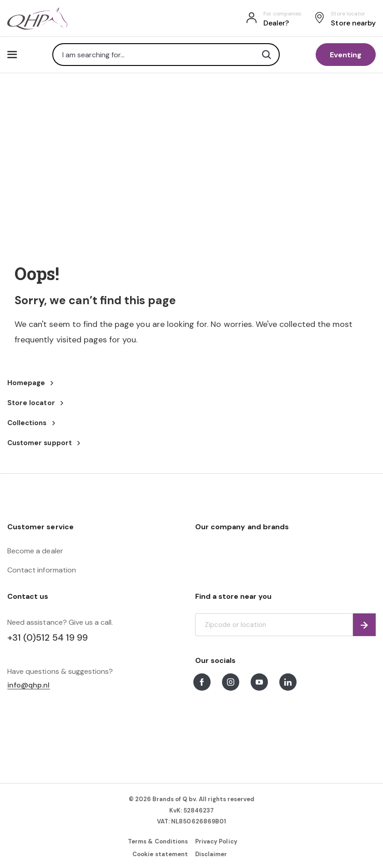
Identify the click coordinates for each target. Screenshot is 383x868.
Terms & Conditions (158, 841)
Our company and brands (242, 527)
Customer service (40, 527)
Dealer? (276, 23)
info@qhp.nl (29, 685)
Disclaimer (211, 854)
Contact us (28, 596)
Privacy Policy (216, 841)
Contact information (42, 570)
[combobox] (166, 55)
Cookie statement (160, 854)
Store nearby (353, 23)
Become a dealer (35, 551)
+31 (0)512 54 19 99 (48, 637)
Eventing (346, 55)
